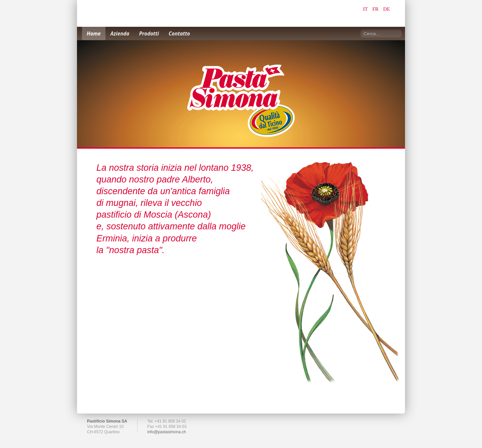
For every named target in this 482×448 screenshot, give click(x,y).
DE (387, 9)
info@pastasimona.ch (167, 432)
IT (366, 9)
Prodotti (149, 33)
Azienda (120, 33)
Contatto (179, 33)
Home (94, 33)
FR (376, 9)
